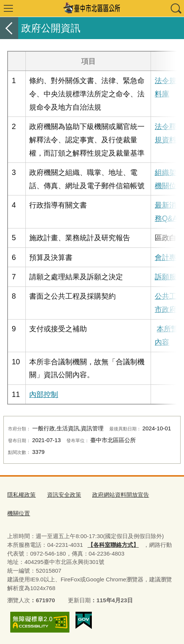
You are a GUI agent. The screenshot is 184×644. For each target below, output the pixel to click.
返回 (9, 28)
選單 (8, 8)
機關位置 (19, 513)
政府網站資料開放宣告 (121, 495)
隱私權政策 (21, 495)
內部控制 (44, 394)
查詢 (176, 8)
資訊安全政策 (64, 495)
